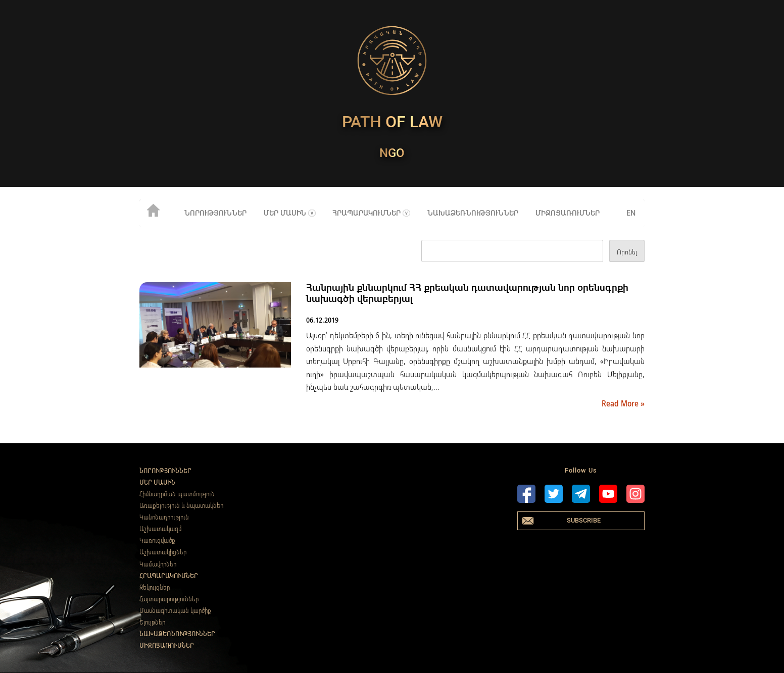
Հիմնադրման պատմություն (177, 494)
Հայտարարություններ (169, 599)
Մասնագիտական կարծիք (175, 610)
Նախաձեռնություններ (473, 213)
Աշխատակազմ (161, 529)
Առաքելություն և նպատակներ (181, 505)
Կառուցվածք (157, 540)
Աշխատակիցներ (163, 552)
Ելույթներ (152, 622)
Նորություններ (215, 213)
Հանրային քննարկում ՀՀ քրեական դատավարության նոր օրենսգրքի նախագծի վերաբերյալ (467, 293)
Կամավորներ (158, 564)
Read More (621, 403)
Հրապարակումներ (366, 213)
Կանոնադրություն (164, 517)
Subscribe (584, 520)
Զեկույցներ (155, 587)
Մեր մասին (285, 213)
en (631, 213)
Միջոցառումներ (568, 213)
